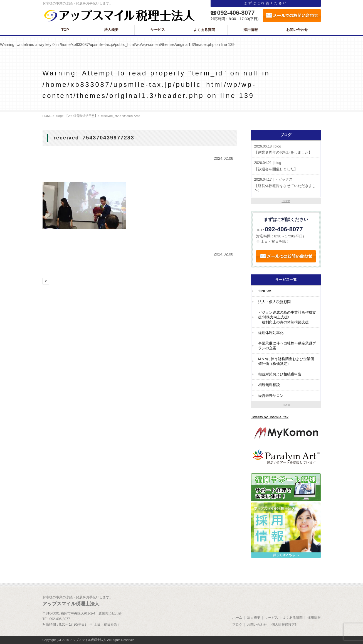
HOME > (49, 116)
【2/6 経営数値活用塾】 (81, 116)
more (286, 201)
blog (59, 116)
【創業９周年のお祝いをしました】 (286, 149)
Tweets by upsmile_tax (270, 417)
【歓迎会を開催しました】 (286, 166)
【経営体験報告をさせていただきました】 (286, 185)
